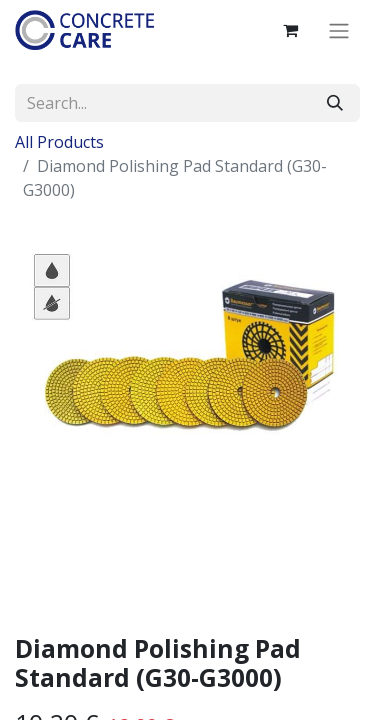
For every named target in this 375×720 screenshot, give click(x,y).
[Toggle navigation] (339, 30)
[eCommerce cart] (290, 30)
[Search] (335, 103)
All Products (59, 142)
